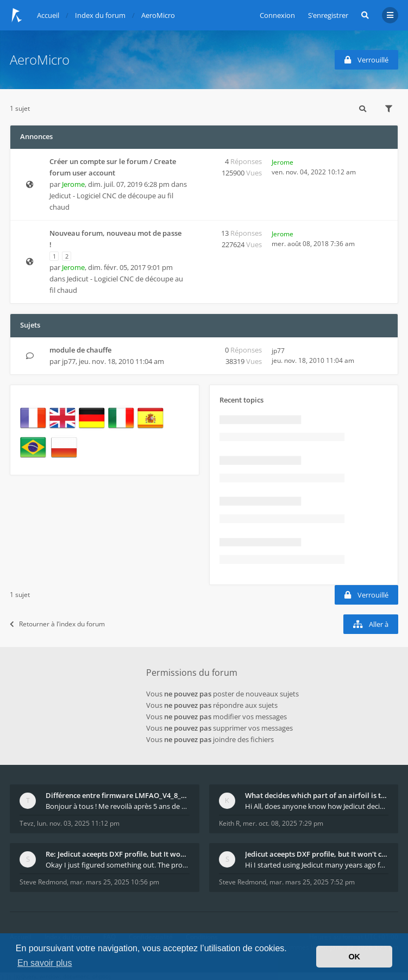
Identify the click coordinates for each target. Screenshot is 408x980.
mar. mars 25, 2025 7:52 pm (312, 882)
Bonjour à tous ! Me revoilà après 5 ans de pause (118, 806)
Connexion (277, 15)
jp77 (69, 361)
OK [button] (354, 957)
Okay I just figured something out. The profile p (118, 865)
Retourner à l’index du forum (57, 624)
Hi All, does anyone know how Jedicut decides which (317, 806)
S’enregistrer (328, 15)
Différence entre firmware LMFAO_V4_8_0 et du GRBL (118, 795)
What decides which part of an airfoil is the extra (317, 795)
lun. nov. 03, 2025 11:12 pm (78, 823)
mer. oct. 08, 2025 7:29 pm (283, 823)
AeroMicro (40, 59)
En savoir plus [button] (45, 963)
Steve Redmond (43, 882)
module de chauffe (80, 350)
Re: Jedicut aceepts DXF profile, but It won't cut (118, 854)
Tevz (27, 823)
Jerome (73, 184)
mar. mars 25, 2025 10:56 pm (115, 882)
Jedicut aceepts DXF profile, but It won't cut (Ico (317, 854)
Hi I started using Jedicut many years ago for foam (317, 865)
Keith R (229, 823)
